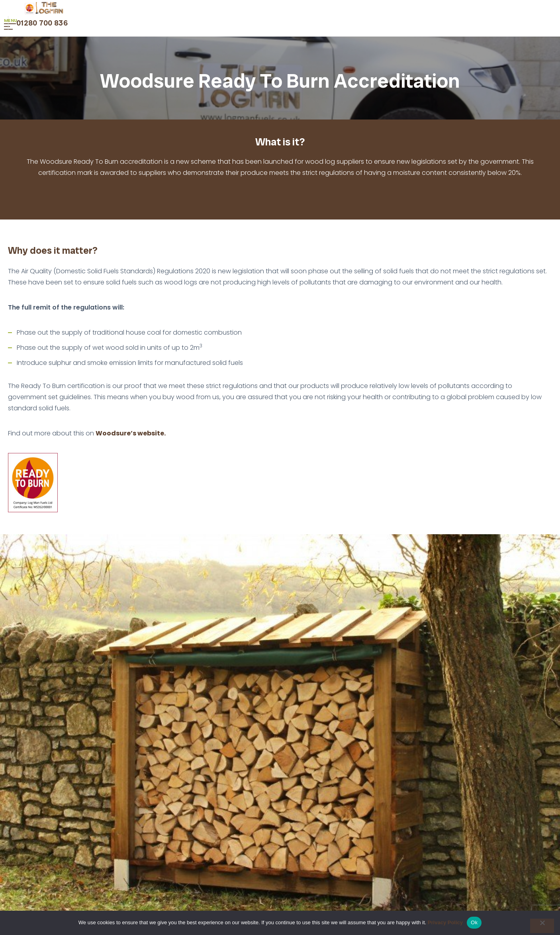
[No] (542, 926)
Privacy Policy (445, 922)
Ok (474, 922)
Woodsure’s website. (131, 437)
